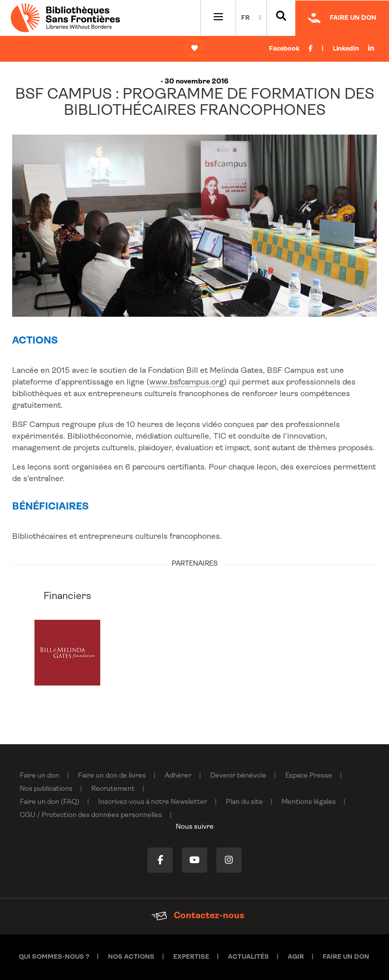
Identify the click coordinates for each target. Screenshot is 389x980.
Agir (296, 957)
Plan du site (244, 802)
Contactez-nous (198, 916)
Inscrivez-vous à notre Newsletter (153, 802)
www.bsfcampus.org (187, 382)
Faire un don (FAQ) (50, 802)
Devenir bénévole (238, 776)
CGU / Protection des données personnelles (91, 815)
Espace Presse (309, 776)
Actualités (248, 957)
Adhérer (178, 776)
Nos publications (46, 789)
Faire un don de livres (112, 776)
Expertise (191, 957)
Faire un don (40, 776)
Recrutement (113, 789)
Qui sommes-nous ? (54, 957)
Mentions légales (309, 802)
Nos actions (131, 957)
